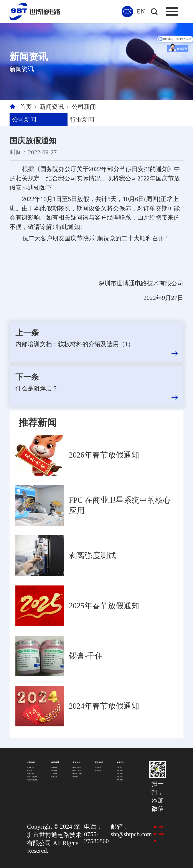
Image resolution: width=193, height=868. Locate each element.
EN (141, 11)
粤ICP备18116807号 (159, 834)
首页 (26, 107)
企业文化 (120, 770)
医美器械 (54, 777)
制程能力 (76, 777)
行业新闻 (82, 120)
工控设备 (54, 774)
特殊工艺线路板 (32, 777)
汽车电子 (54, 767)
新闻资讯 (52, 107)
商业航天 (54, 770)
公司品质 (120, 774)
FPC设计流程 (77, 767)
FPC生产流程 (77, 770)
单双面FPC (31, 767)
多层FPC (30, 770)
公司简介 (120, 767)
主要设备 (120, 777)
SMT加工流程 (77, 774)
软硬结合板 (31, 774)
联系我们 (120, 780)
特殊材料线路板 (32, 780)
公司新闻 (84, 107)
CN (127, 11)
